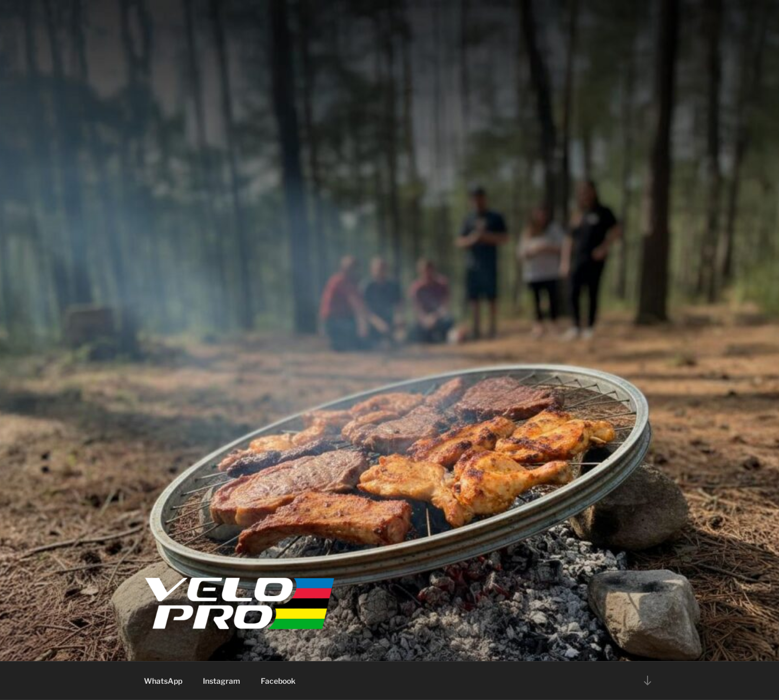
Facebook (278, 681)
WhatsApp (163, 681)
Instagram (222, 681)
